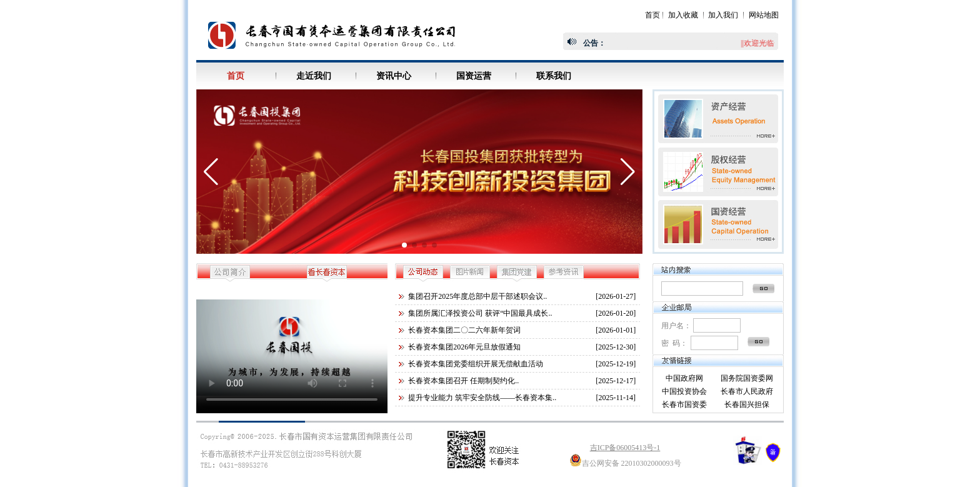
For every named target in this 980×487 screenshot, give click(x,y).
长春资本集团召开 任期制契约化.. (463, 381)
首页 (652, 15)
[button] (404, 245)
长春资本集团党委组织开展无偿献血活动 (476, 364)
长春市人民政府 (747, 391)
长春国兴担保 (747, 404)
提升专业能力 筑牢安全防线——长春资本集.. (482, 398)
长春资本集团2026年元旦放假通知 (464, 347)
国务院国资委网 (747, 378)
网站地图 (764, 15)
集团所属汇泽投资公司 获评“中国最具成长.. (480, 313)
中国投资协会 (684, 391)
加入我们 (723, 15)
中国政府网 (684, 378)
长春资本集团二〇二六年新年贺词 (464, 330)
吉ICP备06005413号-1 (625, 448)
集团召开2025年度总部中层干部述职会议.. (477, 296)
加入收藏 (683, 15)
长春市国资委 (684, 404)
